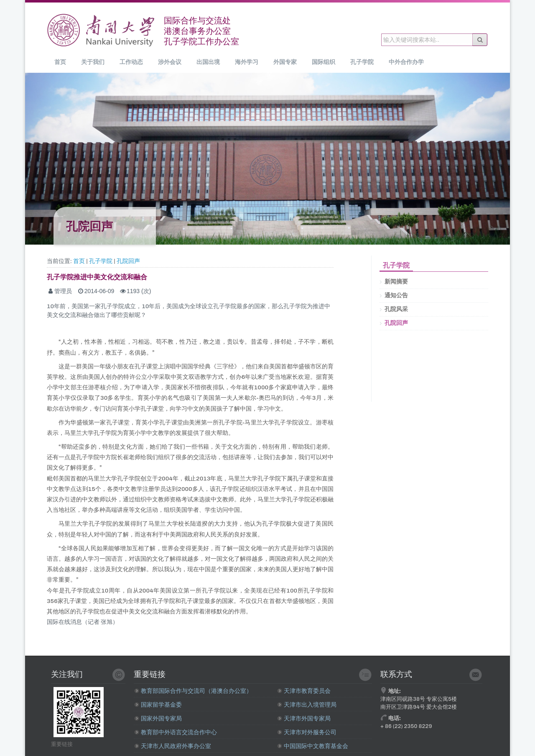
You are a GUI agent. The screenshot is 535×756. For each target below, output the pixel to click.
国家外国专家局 (158, 719)
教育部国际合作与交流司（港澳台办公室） (193, 691)
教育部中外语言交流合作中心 (176, 732)
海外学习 (247, 62)
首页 (60, 62)
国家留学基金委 (158, 705)
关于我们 (93, 62)
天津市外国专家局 (304, 719)
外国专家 (285, 62)
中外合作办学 (406, 62)
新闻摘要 (396, 282)
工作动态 (131, 62)
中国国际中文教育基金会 (313, 746)
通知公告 (396, 295)
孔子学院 (362, 62)
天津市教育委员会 (304, 691)
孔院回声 (128, 261)
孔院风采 (396, 309)
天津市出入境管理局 (307, 705)
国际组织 (324, 62)
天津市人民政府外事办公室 (173, 746)
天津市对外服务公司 (307, 732)
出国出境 (208, 62)
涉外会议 (170, 62)
